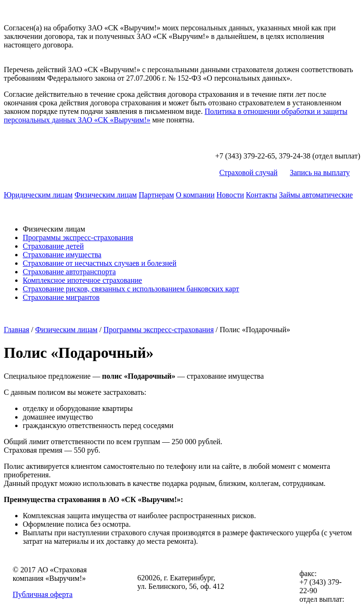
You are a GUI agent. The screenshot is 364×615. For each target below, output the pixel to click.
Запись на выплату (320, 172)
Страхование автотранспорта (69, 272)
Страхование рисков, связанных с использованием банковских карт (131, 289)
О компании (195, 195)
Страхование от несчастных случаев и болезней (100, 263)
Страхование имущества (62, 255)
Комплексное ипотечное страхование (82, 280)
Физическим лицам (106, 195)
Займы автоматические (316, 195)
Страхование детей (53, 246)
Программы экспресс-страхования (78, 238)
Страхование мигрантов (61, 297)
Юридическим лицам (38, 195)
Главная (17, 330)
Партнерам (156, 195)
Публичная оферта (43, 594)
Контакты (262, 195)
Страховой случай (249, 172)
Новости (230, 195)
